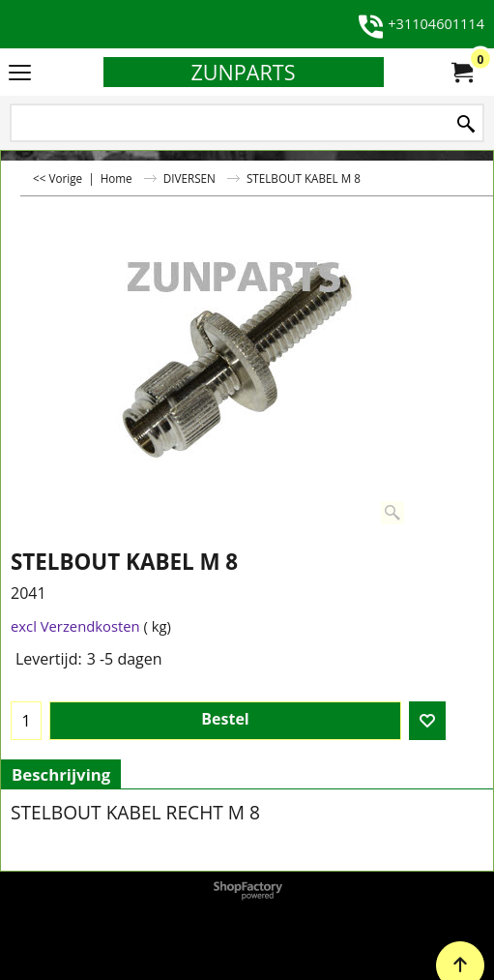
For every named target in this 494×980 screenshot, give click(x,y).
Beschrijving (61, 774)
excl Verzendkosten (75, 626)
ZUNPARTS (243, 72)
